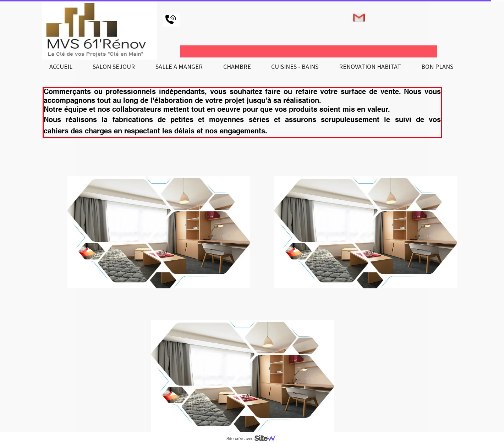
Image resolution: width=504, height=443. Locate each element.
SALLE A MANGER (179, 67)
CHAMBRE (237, 67)
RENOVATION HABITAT (370, 67)
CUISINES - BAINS (295, 67)
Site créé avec (254, 439)
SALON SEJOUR (114, 67)
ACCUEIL (61, 67)
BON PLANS (437, 67)
